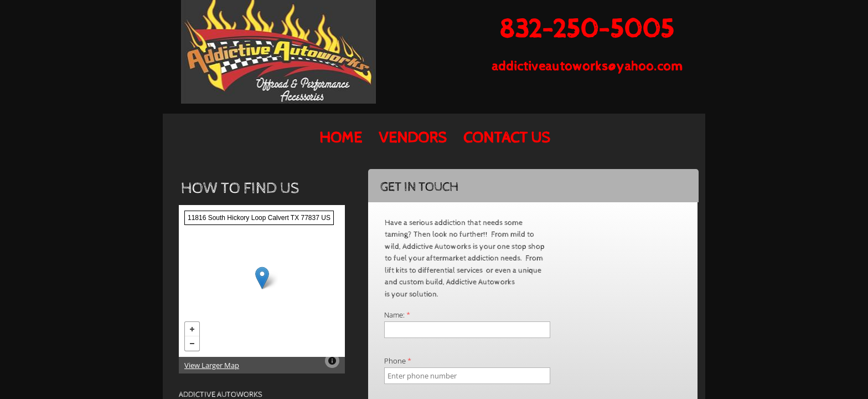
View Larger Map (212, 365)
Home (341, 138)
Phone (398, 361)
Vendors (413, 138)
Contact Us (507, 138)
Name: (397, 315)
